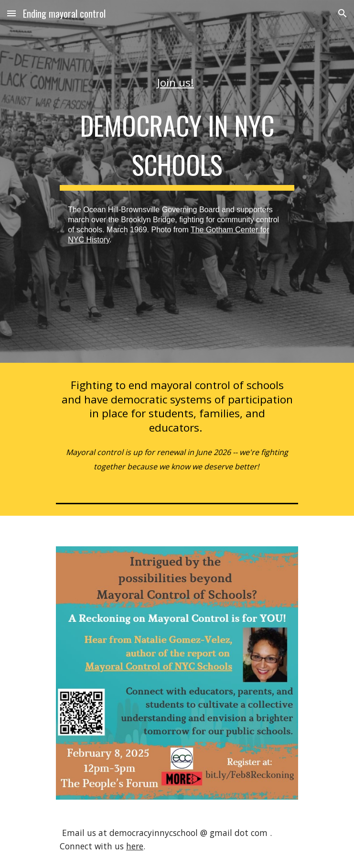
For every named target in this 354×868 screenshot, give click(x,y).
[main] (177, 82)
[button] (11, 13)
